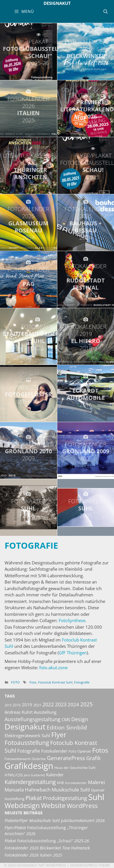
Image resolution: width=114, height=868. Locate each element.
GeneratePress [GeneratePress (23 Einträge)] (66, 758)
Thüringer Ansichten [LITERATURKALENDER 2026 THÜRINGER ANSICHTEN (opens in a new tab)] (30, 166)
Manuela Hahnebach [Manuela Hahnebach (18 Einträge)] (27, 790)
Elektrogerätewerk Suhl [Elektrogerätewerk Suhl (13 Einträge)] (27, 735)
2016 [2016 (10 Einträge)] (17, 705)
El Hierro (86, 337)
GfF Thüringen (73, 653)
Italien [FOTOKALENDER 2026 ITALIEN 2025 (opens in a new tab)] (29, 109)
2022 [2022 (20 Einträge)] (48, 704)
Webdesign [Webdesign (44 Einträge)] (22, 805)
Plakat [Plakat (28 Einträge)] (34, 798)
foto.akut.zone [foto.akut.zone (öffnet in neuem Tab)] (53, 667)
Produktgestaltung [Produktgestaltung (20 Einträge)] (65, 798)
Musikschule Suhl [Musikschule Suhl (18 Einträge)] (71, 790)
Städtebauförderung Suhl (37, 337)
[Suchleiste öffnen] (106, 11)
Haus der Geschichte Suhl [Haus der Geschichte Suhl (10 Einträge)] (75, 768)
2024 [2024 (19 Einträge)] (73, 704)
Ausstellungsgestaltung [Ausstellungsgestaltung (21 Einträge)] (33, 719)
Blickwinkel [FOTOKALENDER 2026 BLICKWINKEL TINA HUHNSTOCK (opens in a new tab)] (86, 52)
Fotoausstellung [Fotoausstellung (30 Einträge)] (27, 743)
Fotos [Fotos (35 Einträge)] (100, 750)
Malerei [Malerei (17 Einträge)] (96, 782)
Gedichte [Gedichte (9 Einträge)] (39, 759)
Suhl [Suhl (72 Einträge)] (96, 797)
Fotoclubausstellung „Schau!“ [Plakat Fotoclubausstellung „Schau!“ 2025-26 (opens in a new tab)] (47, 841)
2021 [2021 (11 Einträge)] (37, 705)
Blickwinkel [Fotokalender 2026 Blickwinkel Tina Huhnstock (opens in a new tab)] (47, 848)
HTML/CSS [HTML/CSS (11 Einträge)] (14, 775)
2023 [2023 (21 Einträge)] (61, 704)
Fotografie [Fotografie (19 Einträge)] (29, 751)
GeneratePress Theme (90, 865)
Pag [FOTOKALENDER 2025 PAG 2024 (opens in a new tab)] (29, 280)
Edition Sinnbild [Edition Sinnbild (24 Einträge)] (67, 727)
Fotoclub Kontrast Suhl (55, 682)
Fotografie (31, 545)
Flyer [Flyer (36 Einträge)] (59, 735)
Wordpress (56, 865)
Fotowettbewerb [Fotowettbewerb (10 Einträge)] (17, 759)
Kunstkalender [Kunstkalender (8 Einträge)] (76, 783)
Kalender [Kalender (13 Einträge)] (55, 775)
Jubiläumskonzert (55, 821)
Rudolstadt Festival (86, 280)
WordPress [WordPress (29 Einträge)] (82, 806)
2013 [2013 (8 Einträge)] (8, 705)
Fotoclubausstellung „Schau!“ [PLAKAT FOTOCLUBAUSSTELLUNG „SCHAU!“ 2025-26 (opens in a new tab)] (38, 52)
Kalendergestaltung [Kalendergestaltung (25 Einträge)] (30, 782)
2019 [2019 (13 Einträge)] (27, 705)
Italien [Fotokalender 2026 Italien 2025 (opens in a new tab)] (33, 855)
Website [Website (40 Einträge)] (53, 805)
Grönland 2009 (86, 451)
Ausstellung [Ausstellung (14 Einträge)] (45, 712)
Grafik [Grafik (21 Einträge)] (93, 758)
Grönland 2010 (29, 451)
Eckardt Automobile (86, 394)
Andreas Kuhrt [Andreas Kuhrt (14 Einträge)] (19, 712)
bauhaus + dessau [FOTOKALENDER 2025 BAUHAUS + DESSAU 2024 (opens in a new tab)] (86, 223)
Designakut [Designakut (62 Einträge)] (25, 726)
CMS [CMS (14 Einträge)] (66, 719)
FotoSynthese (72, 620)
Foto (15, 682)
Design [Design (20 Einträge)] (80, 719)
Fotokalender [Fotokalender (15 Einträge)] (54, 751)
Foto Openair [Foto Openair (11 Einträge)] (80, 751)
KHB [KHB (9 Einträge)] (60, 783)
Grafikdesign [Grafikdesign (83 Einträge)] (29, 766)
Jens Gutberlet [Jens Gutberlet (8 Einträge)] (34, 775)
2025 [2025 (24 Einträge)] (87, 704)
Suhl (29, 508)
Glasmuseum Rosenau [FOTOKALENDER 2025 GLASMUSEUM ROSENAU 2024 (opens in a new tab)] (29, 223)
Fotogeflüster (29, 394)
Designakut (57, 3)
